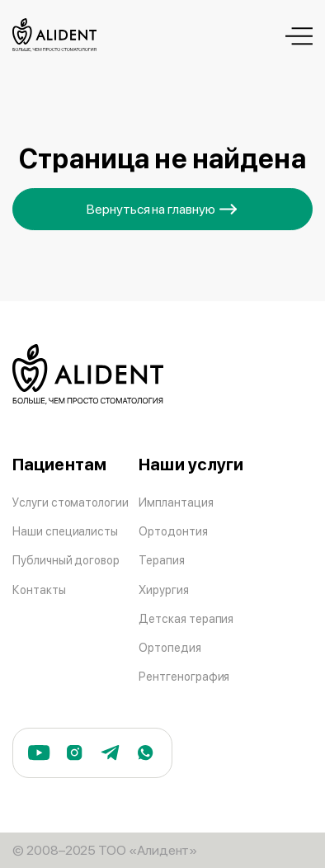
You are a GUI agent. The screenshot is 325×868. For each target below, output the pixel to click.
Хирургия (164, 590)
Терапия (162, 560)
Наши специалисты (65, 531)
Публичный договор (66, 560)
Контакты (39, 590)
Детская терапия (186, 618)
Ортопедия (170, 647)
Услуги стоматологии (71, 502)
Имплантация (176, 502)
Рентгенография (184, 676)
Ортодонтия (173, 531)
